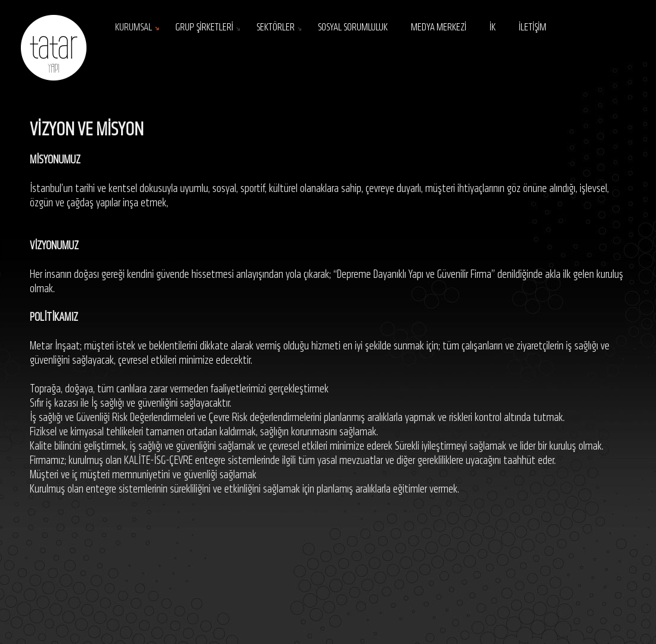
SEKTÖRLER (276, 28)
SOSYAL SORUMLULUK (353, 28)
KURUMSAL (134, 28)
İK (493, 28)
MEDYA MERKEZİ (439, 28)
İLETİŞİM (533, 28)
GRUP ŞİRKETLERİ (204, 28)
